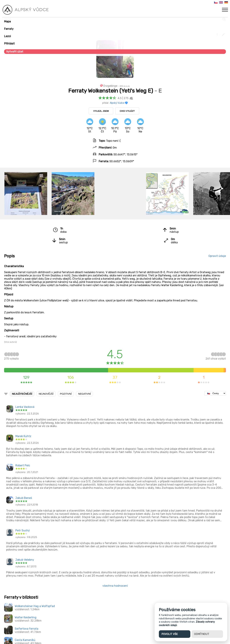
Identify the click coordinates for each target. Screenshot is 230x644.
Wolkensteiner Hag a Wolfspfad (35, 606)
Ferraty (9, 29)
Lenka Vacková (25, 407)
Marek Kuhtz (23, 436)
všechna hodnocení (115, 586)
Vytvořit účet (15, 52)
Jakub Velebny (25, 560)
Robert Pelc (23, 465)
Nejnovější (46, 394)
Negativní (84, 394)
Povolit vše (170, 634)
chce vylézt (216, 357)
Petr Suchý (23, 530)
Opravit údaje (217, 256)
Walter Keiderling (26, 617)
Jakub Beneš (24, 498)
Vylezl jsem (101, 111)
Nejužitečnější (22, 394)
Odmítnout (202, 634)
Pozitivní (66, 394)
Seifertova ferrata (27, 629)
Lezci (8, 36)
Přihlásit (9, 44)
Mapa (7, 21)
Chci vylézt (127, 111)
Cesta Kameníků (25, 640)
